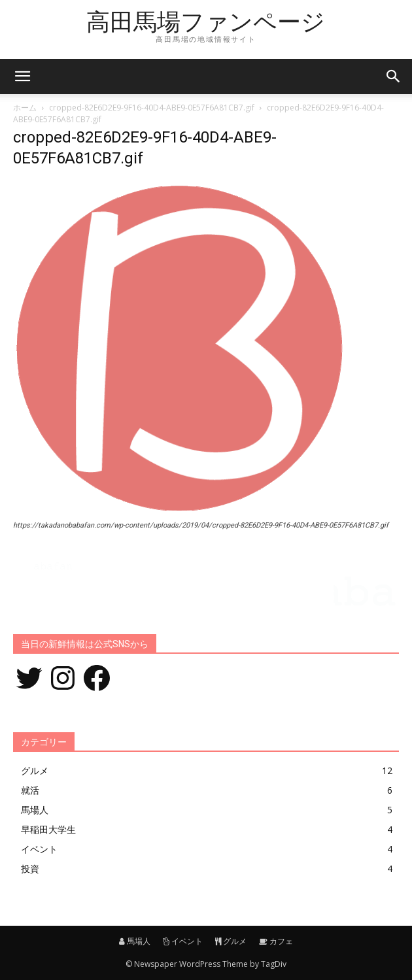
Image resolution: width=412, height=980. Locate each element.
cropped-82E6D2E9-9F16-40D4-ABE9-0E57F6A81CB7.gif (152, 108)
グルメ (231, 941)
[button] (394, 76)
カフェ (276, 941)
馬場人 (135, 941)
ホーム (25, 108)
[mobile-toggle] (22, 76)
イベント (183, 941)
